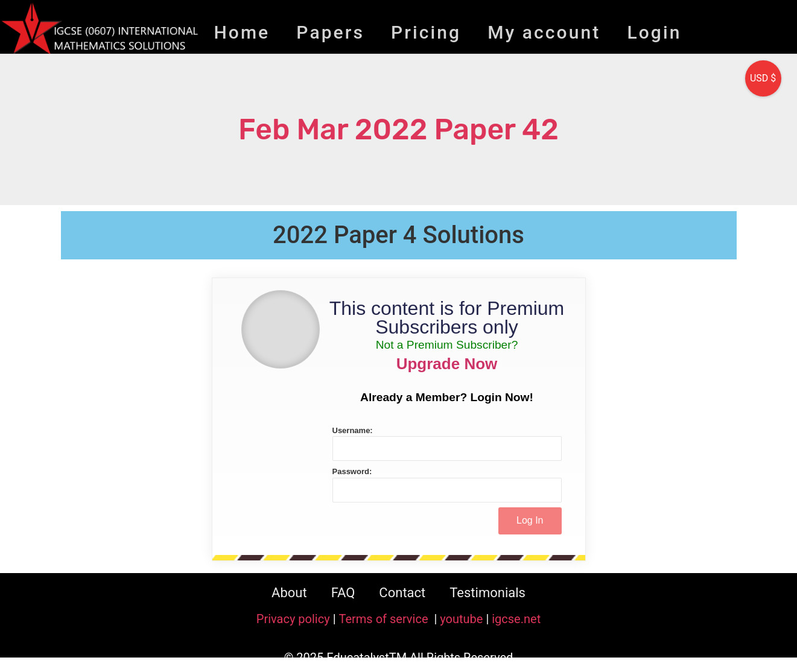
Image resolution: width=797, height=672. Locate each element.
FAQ (343, 593)
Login (654, 32)
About (289, 593)
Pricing (426, 32)
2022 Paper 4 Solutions (398, 235)
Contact (402, 593)
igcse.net (516, 619)
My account (544, 32)
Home (242, 32)
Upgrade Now (447, 364)
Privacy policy (293, 619)
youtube (461, 619)
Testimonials (487, 593)
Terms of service (385, 619)
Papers (330, 32)
